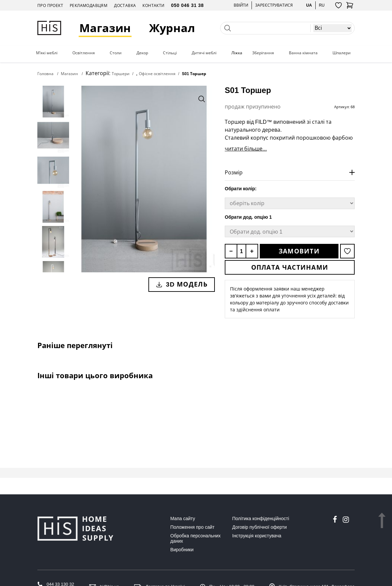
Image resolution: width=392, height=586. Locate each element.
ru (322, 5)
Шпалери (342, 53)
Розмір (234, 172)
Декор (142, 53)
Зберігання (263, 53)
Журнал (172, 28)
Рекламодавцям (89, 5)
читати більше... (246, 149)
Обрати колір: (241, 189)
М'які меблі (47, 53)
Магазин (105, 28)
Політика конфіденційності (261, 518)
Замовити (299, 251)
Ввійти (241, 5)
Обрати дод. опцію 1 (248, 217)
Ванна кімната (303, 53)
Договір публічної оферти (260, 527)
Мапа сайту (183, 518)
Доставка (125, 5)
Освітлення (84, 53)
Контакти (153, 5)
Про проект (50, 5)
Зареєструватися (274, 5)
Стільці (170, 53)
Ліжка (237, 53)
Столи (116, 53)
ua (309, 5)
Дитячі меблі (204, 53)
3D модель (182, 284)
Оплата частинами (290, 267)
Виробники (182, 550)
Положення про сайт (192, 527)
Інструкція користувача (257, 536)
